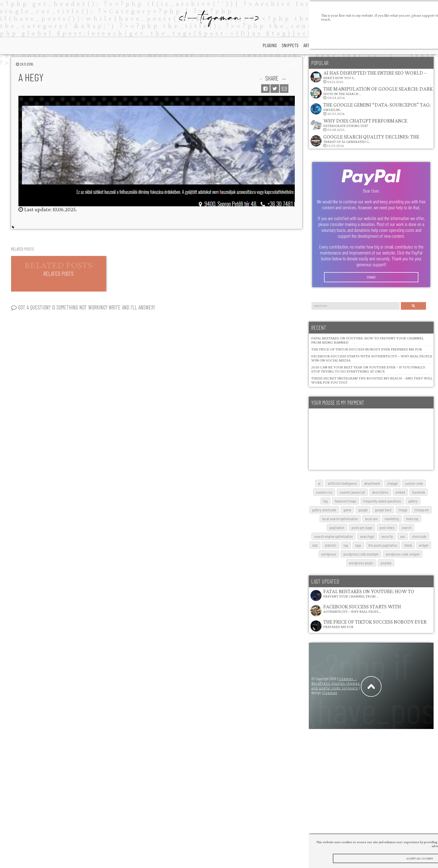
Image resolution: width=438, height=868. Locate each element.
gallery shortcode (324, 510)
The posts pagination (383, 545)
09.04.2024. (371, 93)
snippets (290, 45)
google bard (383, 510)
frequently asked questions (382, 501)
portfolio (290, 64)
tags (358, 545)
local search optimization (340, 519)
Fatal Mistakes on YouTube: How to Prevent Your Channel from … (369, 593)
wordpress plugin (361, 563)
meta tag (412, 519)
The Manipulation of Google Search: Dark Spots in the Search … (378, 91)
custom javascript (352, 492)
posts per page (362, 527)
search (407, 527)
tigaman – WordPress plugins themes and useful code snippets (336, 683)
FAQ (325, 501)
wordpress (329, 554)
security (387, 536)
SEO (403, 536)
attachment (372, 483)
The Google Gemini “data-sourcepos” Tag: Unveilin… (377, 107)
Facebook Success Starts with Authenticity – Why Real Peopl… (362, 609)
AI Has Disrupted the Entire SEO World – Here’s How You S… (375, 75)
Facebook (419, 492)
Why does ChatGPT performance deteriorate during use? (365, 123)
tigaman (330, 693)
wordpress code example (361, 554)
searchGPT (367, 536)
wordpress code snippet (403, 554)
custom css (324, 492)
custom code (414, 483)
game (347, 510)
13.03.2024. (365, 141)
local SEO (371, 519)
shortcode (419, 536)
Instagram (422, 510)
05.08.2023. (359, 125)
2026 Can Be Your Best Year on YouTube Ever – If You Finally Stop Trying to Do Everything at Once (368, 369)
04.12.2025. (368, 77)
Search (413, 306)
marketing (392, 519)
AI (319, 483)
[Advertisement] (345, 439)
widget (424, 545)
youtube (386, 563)
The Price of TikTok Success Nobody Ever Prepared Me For (367, 349)
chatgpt (392, 483)
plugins (270, 45)
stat (315, 545)
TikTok (408, 545)
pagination (337, 527)
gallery (413, 501)
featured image (346, 501)
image (403, 510)
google (363, 510)
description (380, 492)
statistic (331, 545)
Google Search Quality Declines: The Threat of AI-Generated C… (371, 139)
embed (400, 492)
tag (346, 545)
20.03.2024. (370, 109)
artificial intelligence (342, 483)
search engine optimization (333, 536)
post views (387, 527)
